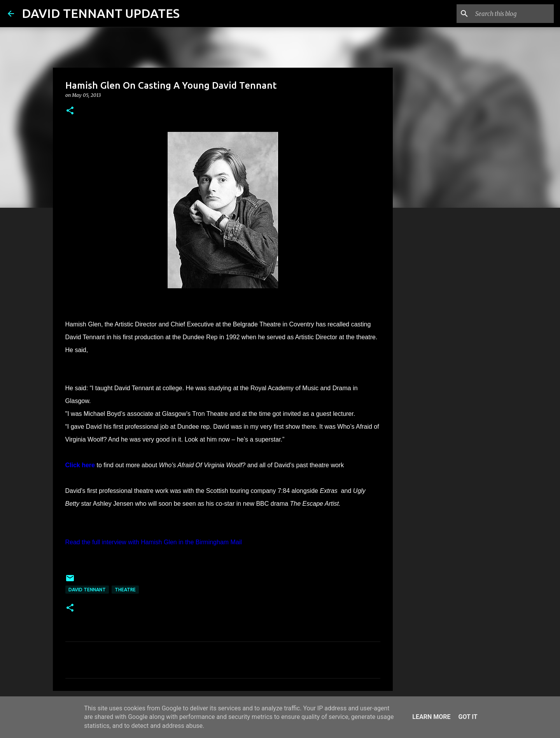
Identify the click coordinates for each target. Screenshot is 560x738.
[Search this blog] (513, 14)
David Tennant (87, 590)
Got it (468, 717)
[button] (70, 111)
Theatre (125, 590)
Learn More (431, 717)
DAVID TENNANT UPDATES (101, 13)
